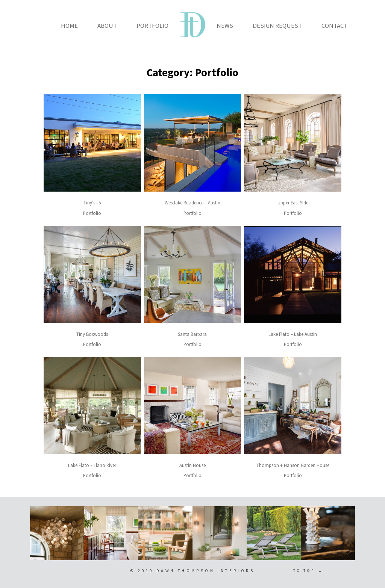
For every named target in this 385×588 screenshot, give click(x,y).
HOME (69, 26)
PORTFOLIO (152, 26)
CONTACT (334, 26)
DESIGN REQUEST (277, 26)
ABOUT (107, 26)
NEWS (225, 26)
